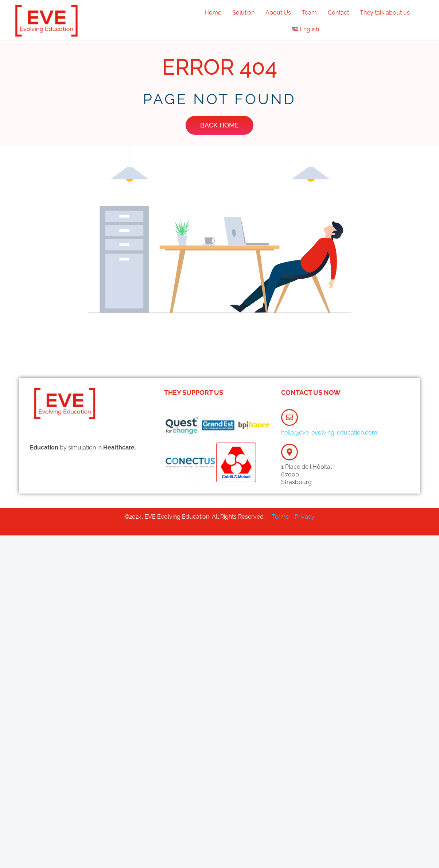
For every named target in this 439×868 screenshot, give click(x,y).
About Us (278, 13)
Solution (243, 13)
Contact (338, 13)
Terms (281, 517)
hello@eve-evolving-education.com (329, 433)
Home (213, 13)
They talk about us (385, 13)
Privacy (305, 517)
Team (309, 13)
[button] (307, 30)
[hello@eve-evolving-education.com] (290, 417)
